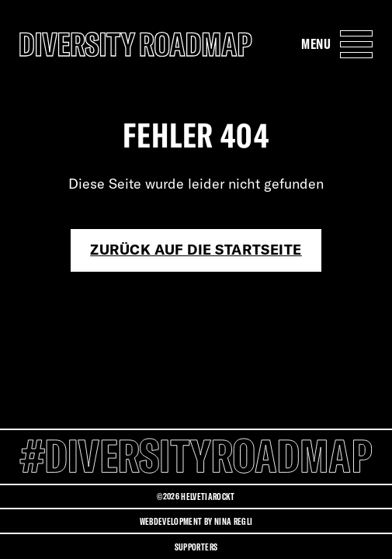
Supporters (196, 547)
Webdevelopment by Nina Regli (196, 521)
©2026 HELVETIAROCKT (196, 497)
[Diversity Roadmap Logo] (136, 44)
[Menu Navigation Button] (337, 44)
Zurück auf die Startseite (196, 250)
